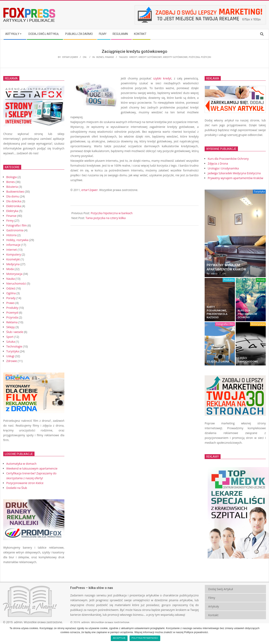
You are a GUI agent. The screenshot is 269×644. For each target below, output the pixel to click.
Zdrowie (12, 361)
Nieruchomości (16, 283)
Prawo (10, 303)
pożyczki (206, 57)
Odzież (11, 288)
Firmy (10, 221)
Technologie (14, 346)
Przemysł (12, 313)
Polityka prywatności (145, 638)
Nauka (10, 279)
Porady (11, 298)
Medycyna (13, 264)
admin (18, 622)
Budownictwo (15, 192)
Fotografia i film (17, 225)
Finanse (109, 57)
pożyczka (194, 57)
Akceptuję (119, 638)
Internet (12, 250)
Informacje (13, 245)
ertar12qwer (89, 190)
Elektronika (14, 206)
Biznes (100, 57)
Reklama (12, 322)
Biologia (12, 177)
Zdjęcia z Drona (218, 362)
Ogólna (11, 293)
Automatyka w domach (21, 464)
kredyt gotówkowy (150, 57)
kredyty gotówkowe (175, 57)
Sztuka (11, 342)
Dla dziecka (14, 201)
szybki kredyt (162, 78)
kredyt (133, 57)
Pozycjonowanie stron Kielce (25, 483)
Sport (10, 337)
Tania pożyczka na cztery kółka (106, 218)
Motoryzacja (14, 274)
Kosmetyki (13, 259)
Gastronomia (15, 230)
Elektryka (12, 211)
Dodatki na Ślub (17, 488)
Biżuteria (12, 187)
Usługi (10, 356)
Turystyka (13, 351)
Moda (10, 269)
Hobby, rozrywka (17, 240)
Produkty (12, 308)
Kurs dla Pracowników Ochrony (247, 314)
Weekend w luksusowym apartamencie (32, 468)
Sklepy (10, 327)
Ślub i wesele (15, 332)
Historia (11, 235)
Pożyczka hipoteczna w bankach (112, 213)
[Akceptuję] (264, 634)
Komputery (14, 254)
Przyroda (12, 317)
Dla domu (13, 196)
